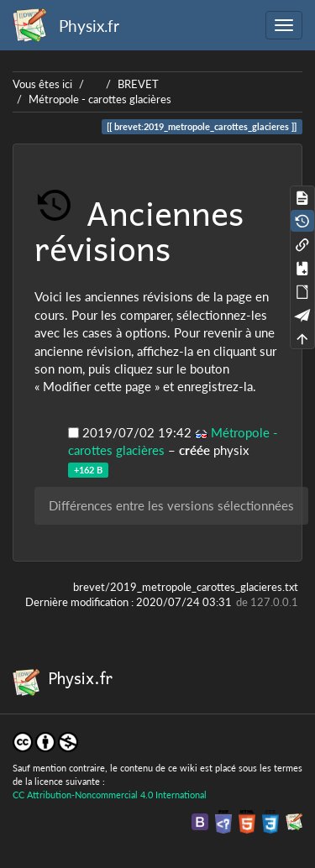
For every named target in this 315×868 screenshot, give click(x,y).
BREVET (138, 84)
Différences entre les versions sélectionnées (171, 505)
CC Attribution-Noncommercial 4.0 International (110, 795)
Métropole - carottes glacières (100, 99)
